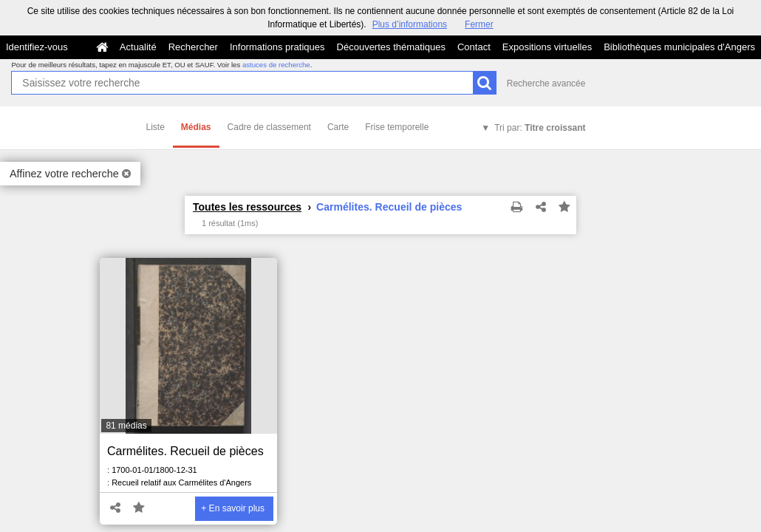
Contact (474, 47)
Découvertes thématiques (391, 47)
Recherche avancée (546, 83)
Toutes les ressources (247, 207)
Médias (196, 127)
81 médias (126, 426)
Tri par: (540, 128)
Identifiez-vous (37, 47)
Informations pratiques (277, 47)
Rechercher (193, 47)
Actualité (138, 47)
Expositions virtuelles (547, 47)
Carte (338, 127)
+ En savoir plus (233, 508)
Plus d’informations (410, 24)
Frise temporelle (397, 127)
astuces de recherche (276, 65)
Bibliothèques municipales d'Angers (679, 47)
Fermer (479, 24)
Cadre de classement (269, 127)
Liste (156, 127)
